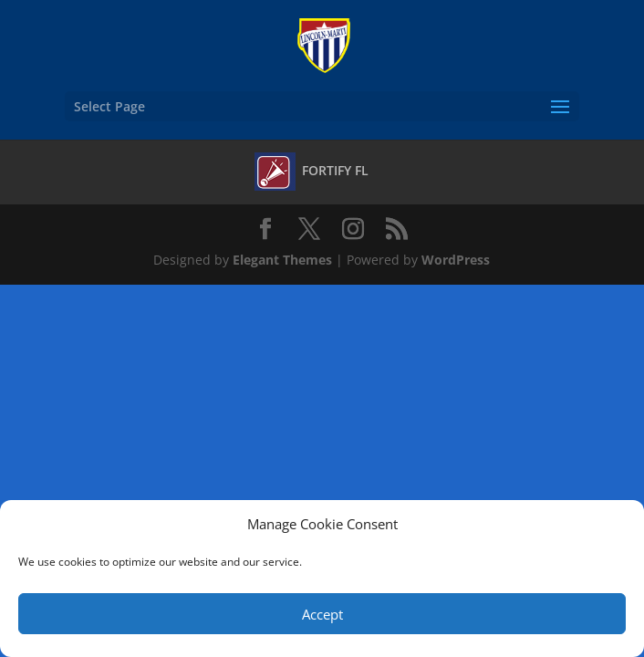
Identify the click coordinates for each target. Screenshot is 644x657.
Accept (322, 614)
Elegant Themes (282, 260)
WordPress (456, 260)
